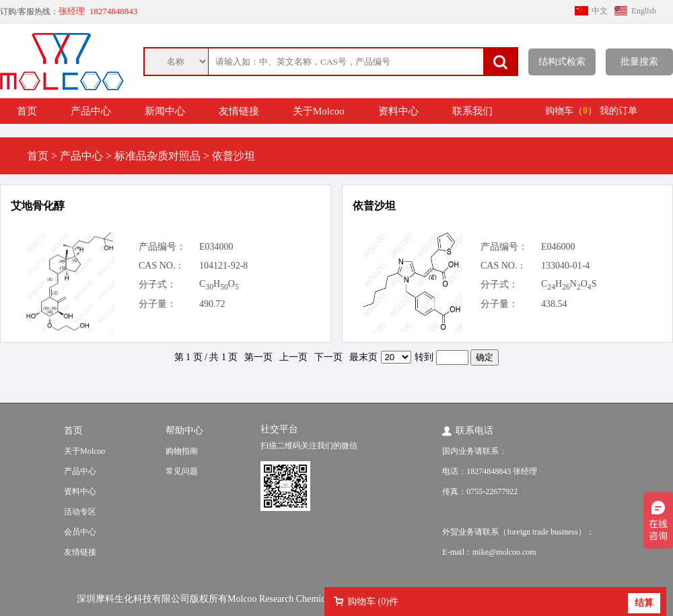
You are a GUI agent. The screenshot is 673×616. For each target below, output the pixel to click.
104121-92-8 (223, 266)
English (644, 11)
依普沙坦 (374, 206)
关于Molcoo (319, 111)
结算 (644, 603)
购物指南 (182, 451)
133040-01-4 (565, 266)
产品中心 (91, 111)
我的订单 (618, 111)
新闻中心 (165, 111)
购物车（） (571, 111)
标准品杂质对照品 (157, 156)
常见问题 (182, 471)
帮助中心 (184, 431)
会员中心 (80, 532)
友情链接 (239, 111)
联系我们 (472, 111)
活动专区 (80, 512)
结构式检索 (562, 62)
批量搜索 (639, 62)
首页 (27, 111)
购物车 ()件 (373, 602)
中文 (600, 11)
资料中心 (398, 111)
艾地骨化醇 (38, 206)
